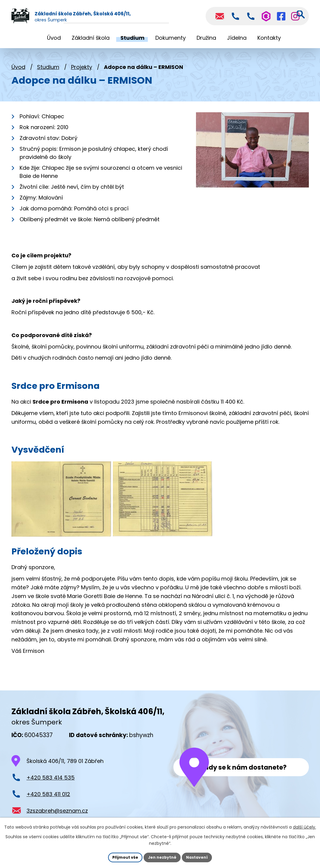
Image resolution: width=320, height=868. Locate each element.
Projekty (82, 68)
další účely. (304, 826)
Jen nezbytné (162, 857)
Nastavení (201, 857)
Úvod (18, 68)
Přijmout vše (121, 857)
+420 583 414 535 (51, 779)
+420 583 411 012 (48, 796)
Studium (48, 68)
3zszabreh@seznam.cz (57, 812)
